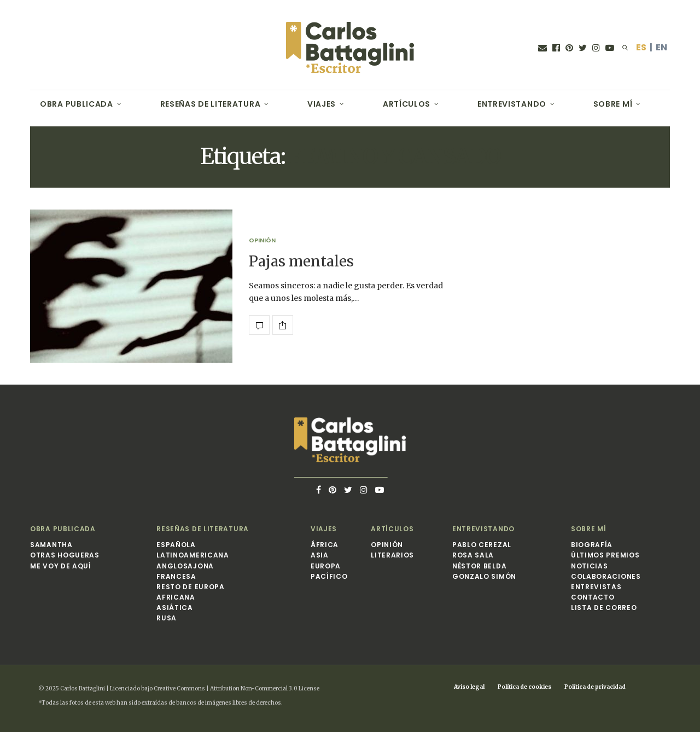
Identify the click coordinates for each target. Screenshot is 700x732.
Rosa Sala (473, 555)
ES (641, 47)
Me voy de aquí (61, 566)
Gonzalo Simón (484, 576)
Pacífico (329, 576)
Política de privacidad (595, 687)
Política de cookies (524, 687)
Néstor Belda (479, 566)
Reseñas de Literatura (211, 104)
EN (661, 47)
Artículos (407, 104)
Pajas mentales (301, 261)
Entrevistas (596, 587)
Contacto (593, 597)
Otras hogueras (65, 555)
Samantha (51, 545)
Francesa (176, 576)
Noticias (590, 566)
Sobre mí (613, 104)
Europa (326, 566)
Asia (320, 555)
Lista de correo (604, 608)
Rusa (167, 618)
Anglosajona (185, 566)
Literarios (392, 555)
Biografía (592, 545)
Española (176, 545)
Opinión (262, 240)
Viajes (322, 104)
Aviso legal (469, 687)
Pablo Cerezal (482, 545)
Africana (176, 597)
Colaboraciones (606, 576)
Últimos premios (605, 555)
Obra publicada (77, 104)
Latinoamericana (193, 555)
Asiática (175, 608)
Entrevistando (512, 104)
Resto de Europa (191, 587)
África (325, 545)
